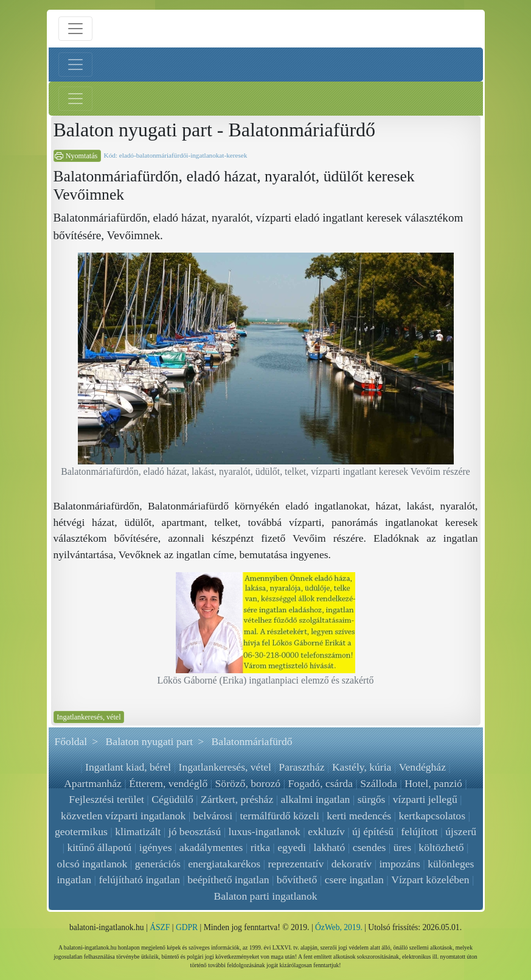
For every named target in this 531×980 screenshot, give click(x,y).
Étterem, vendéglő (168, 783)
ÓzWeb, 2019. (339, 927)
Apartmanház (93, 783)
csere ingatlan (354, 880)
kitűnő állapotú (99, 847)
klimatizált (138, 831)
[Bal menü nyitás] (75, 65)
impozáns (399, 864)
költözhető (441, 847)
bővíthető (297, 880)
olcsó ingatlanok (92, 864)
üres (402, 847)
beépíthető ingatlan (228, 880)
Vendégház (422, 767)
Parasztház (301, 767)
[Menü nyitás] (75, 29)
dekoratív (352, 864)
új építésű (373, 831)
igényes (156, 847)
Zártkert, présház (237, 799)
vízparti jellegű (425, 799)
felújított (419, 831)
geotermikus (81, 831)
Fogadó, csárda (320, 783)
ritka (260, 847)
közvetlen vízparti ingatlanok (123, 816)
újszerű (461, 831)
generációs (158, 864)
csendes (370, 847)
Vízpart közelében (430, 880)
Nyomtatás (82, 156)
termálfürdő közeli (279, 816)
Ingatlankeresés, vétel (88, 717)
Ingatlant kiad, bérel (128, 767)
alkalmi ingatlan (316, 799)
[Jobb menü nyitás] (75, 99)
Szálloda (379, 783)
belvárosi (213, 816)
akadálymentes (211, 847)
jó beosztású (195, 831)
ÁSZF (160, 927)
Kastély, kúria (362, 767)
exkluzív (326, 831)
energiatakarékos (224, 864)
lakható (330, 847)
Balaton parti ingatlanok (265, 896)
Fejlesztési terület (106, 799)
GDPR (187, 927)
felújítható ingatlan (140, 880)
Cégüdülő (172, 799)
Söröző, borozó (248, 783)
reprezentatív (296, 864)
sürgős (372, 799)
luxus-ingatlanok (265, 831)
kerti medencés (359, 816)
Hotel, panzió (433, 783)
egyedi (292, 847)
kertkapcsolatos (432, 816)
